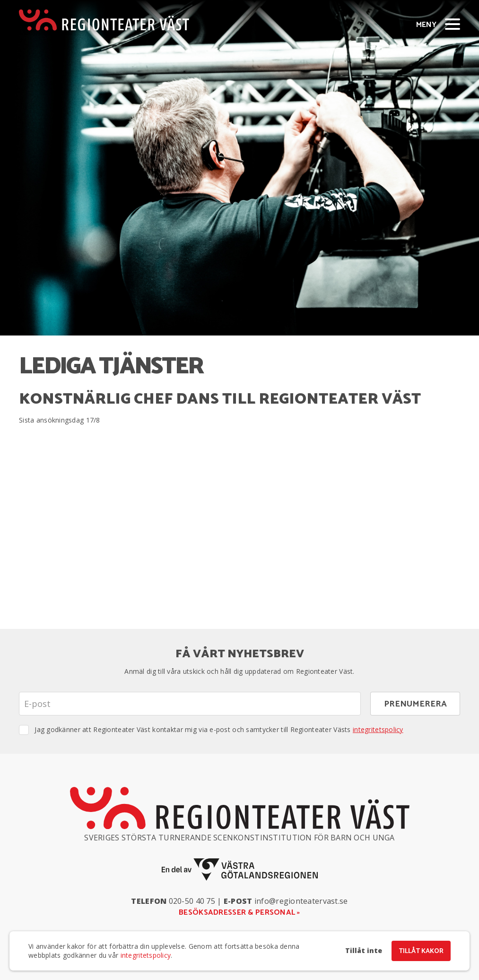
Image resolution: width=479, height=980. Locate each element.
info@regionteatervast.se (301, 901)
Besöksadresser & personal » (239, 913)
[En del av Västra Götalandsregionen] (240, 870)
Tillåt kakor (421, 951)
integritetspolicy (378, 729)
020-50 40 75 (192, 901)
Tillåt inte (364, 951)
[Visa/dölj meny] (453, 24)
